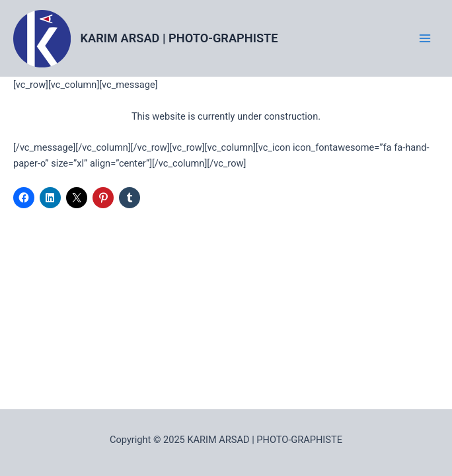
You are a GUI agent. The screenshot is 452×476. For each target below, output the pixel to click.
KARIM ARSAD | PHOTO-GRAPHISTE (179, 38)
